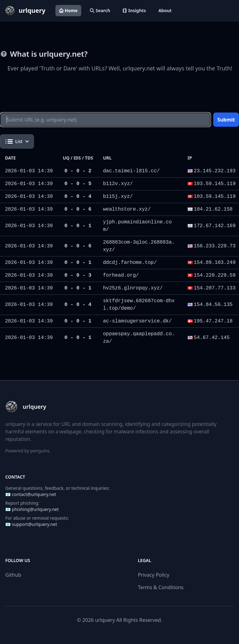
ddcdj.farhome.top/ (130, 263)
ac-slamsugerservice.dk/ (137, 321)
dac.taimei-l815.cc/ (131, 171)
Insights (134, 10)
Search (100, 10)
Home (68, 10)
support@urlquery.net (34, 524)
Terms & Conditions (161, 587)
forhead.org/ (121, 275)
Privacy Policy (154, 575)
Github (13, 575)
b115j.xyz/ (118, 197)
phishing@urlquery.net (35, 509)
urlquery (105, 620)
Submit (226, 120)
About (165, 10)
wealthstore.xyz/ (127, 209)
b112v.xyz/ (118, 184)
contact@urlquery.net (34, 494)
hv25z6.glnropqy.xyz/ (133, 288)
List (17, 141)
